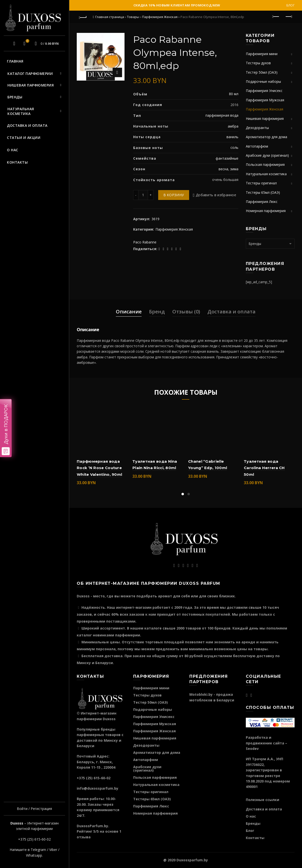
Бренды (15, 97)
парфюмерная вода (222, 115)
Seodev (252, 749)
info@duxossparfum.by (98, 788)
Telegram (38, 850)
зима (234, 169)
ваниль (232, 137)
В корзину (174, 195)
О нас (13, 150)
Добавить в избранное (216, 195)
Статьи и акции (24, 138)
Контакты (17, 162)
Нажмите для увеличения (117, 72)
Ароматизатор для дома (266, 137)
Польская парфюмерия (265, 164)
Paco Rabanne (145, 242)
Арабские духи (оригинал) (267, 155)
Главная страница (110, 17)
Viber (53, 850)
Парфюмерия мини (262, 54)
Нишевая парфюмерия (31, 85)
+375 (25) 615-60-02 (34, 839)
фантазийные (227, 158)
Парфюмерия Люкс (262, 202)
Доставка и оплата (27, 125)
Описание (129, 312)
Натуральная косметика (21, 111)
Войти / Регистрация (34, 809)
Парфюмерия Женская (160, 17)
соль (234, 147)
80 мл (234, 94)
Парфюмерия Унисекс (264, 91)
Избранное (27, 41)
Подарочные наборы (263, 81)
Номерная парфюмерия (266, 211)
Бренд (157, 312)
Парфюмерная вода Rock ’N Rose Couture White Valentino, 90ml (99, 468)
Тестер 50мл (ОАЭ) (262, 72)
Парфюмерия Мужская (265, 100)
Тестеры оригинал (261, 183)
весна (223, 169)
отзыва (84, 837)
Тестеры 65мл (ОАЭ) (263, 192)
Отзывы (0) (186, 312)
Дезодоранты (257, 128)
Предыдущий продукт (276, 17)
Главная (15, 61)
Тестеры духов (258, 63)
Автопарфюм (257, 146)
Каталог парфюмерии (30, 74)
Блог (290, 5)
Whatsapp (34, 855)
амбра (233, 126)
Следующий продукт (289, 17)
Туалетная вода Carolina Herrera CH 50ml (264, 468)
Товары (133, 17)
